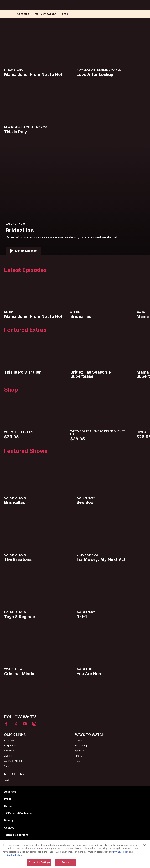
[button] (6, 14)
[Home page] (12, 14)
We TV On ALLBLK (45, 14)
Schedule (23, 14)
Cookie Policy (14, 864)
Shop (65, 14)
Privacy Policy (121, 861)
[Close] (144, 855)
